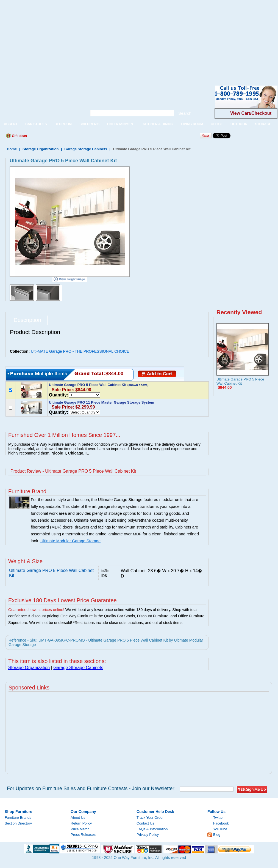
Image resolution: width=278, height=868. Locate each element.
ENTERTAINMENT (121, 124)
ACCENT (11, 124)
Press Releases (83, 835)
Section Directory (18, 823)
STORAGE (263, 124)
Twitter (218, 818)
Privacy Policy (148, 835)
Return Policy (81, 823)
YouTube (220, 829)
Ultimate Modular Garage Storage (70, 541)
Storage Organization (41, 149)
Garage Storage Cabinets (86, 149)
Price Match (80, 829)
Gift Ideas (19, 136)
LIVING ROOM (192, 124)
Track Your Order (150, 818)
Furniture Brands (18, 818)
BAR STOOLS (36, 124)
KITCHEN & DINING (158, 124)
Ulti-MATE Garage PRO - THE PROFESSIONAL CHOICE (80, 351)
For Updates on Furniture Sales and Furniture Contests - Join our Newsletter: (91, 788)
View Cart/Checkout (251, 113)
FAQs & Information (152, 829)
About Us (78, 818)
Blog (217, 835)
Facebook (221, 823)
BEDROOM (63, 124)
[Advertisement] (82, 39)
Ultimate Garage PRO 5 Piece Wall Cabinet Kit (240, 381)
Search (185, 113)
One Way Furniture (41, 101)
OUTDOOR (239, 124)
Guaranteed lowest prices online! (36, 610)
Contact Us (145, 823)
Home (12, 149)
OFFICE (217, 124)
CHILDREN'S (89, 124)
